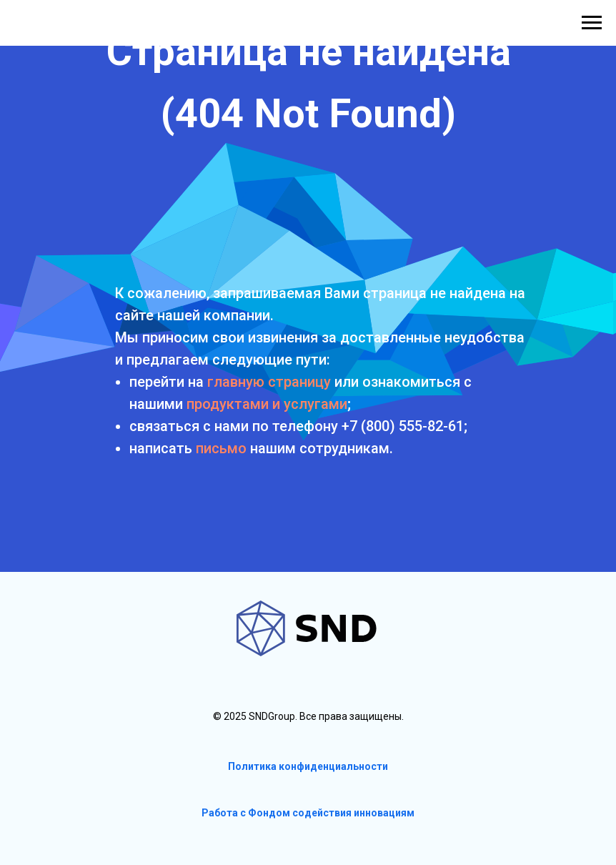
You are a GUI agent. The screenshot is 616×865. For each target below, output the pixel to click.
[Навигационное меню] (592, 23)
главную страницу (269, 382)
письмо (221, 448)
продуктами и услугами (267, 404)
